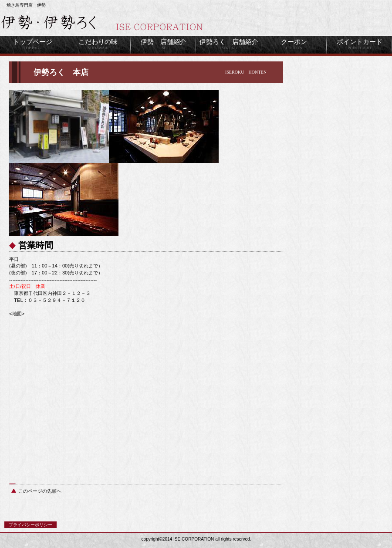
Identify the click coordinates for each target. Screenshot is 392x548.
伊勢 (109, 23)
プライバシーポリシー (30, 525)
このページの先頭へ (40, 491)
